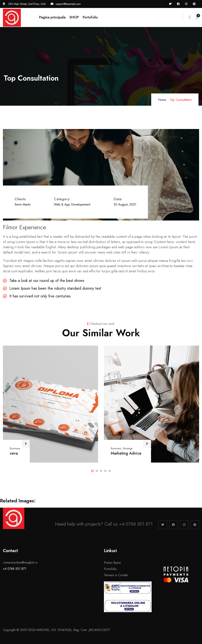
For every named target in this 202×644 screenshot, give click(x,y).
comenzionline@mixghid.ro (20, 563)
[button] (92, 471)
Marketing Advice (126, 453)
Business (15, 448)
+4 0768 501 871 (14, 569)
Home (162, 100)
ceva (14, 453)
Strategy (128, 448)
